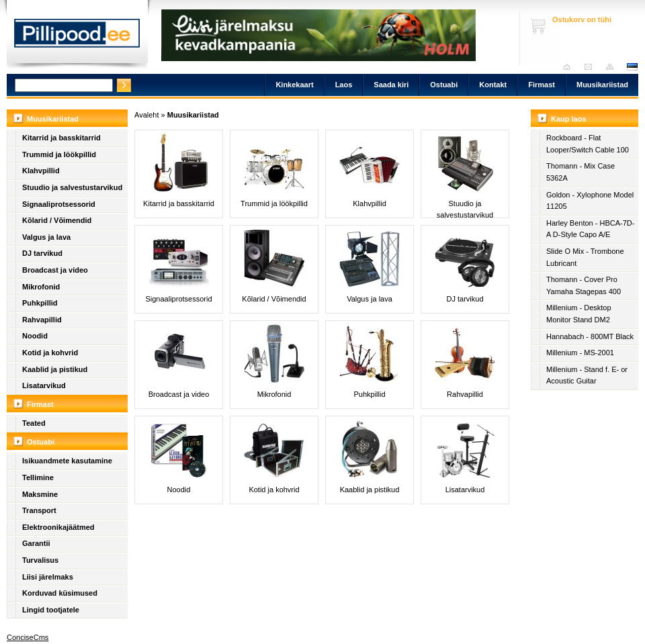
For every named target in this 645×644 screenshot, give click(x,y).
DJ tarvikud (42, 253)
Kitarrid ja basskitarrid (61, 138)
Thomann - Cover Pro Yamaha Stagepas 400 (584, 285)
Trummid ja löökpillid (59, 154)
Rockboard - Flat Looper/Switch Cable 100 (588, 144)
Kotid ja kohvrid (50, 353)
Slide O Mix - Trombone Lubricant (585, 257)
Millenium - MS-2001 (580, 353)
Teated (34, 423)
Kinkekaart (294, 85)
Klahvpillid (41, 171)
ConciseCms (28, 637)
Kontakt (493, 85)
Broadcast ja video (55, 270)
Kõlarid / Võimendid (57, 220)
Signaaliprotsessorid (59, 204)
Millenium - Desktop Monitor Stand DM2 (579, 314)
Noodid (35, 336)
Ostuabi (444, 85)
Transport (39, 510)
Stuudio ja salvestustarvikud (72, 187)
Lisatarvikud (44, 385)
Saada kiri (592, 67)
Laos (344, 85)
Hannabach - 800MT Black (590, 336)
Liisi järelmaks (48, 577)
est (632, 67)
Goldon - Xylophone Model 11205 (590, 201)
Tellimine (38, 477)
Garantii (36, 543)
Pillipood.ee (77, 37)
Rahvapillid (42, 320)
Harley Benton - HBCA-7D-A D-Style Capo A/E (590, 229)
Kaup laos (569, 119)
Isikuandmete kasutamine (67, 461)
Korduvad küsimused (60, 593)
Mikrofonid (41, 287)
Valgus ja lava (46, 237)
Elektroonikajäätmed (58, 527)
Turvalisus (40, 560)
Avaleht (570, 67)
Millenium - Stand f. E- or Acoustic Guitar (587, 375)
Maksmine (40, 494)
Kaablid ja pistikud (55, 369)
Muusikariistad (602, 85)
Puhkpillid (40, 303)
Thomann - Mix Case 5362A (580, 172)
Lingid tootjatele (51, 610)
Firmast (542, 85)
